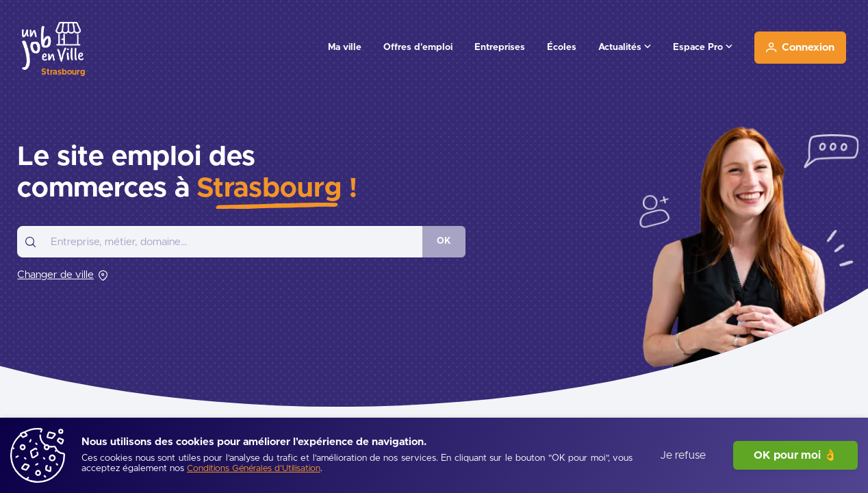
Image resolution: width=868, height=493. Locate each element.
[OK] (444, 242)
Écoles (562, 47)
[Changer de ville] (63, 275)
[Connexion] (800, 48)
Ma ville (345, 47)
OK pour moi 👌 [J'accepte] (795, 455)
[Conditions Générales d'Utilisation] (254, 469)
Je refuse (683, 455)
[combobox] (220, 242)
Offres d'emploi (418, 47)
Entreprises (500, 47)
